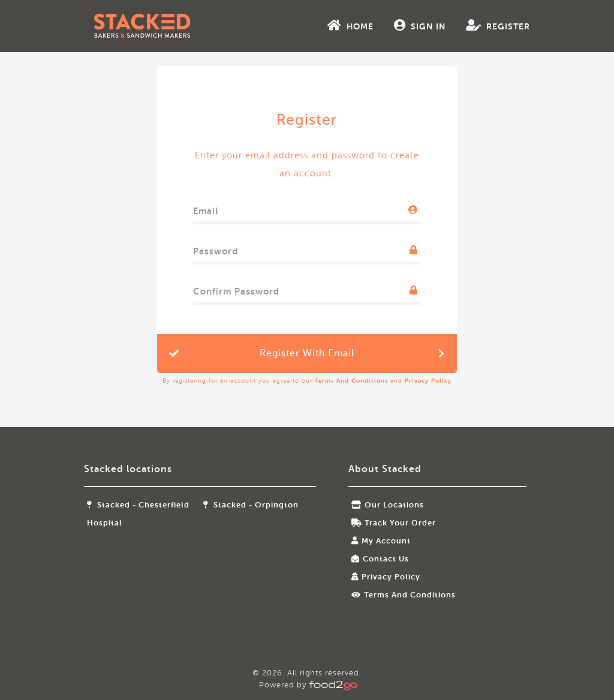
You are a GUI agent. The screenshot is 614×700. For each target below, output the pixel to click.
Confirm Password (236, 289)
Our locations (387, 505)
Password (216, 249)
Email (206, 208)
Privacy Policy (428, 381)
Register (485, 25)
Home (337, 25)
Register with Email (307, 353)
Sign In (407, 25)
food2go (154, 26)
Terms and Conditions (351, 381)
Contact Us (380, 559)
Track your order (393, 523)
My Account (380, 541)
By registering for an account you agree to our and (307, 381)
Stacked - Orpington (257, 505)
